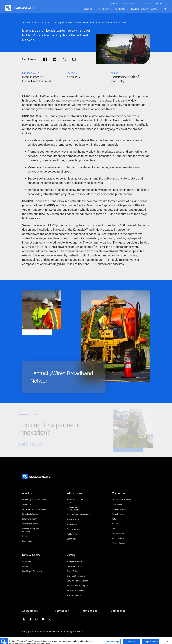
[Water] (124, 519)
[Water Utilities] (79, 524)
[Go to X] (50, 619)
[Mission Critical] (124, 538)
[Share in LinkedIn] (55, 59)
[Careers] (79, 557)
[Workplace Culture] (79, 561)
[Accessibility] (34, 611)
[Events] (34, 566)
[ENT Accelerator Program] (79, 586)
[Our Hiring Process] (79, 566)
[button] (165, 9)
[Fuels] (124, 529)
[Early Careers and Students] (79, 581)
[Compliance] (123, 611)
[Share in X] (64, 59)
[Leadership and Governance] (34, 500)
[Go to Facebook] (24, 619)
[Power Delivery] (124, 514)
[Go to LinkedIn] (30, 619)
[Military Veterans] (79, 595)
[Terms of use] (93, 611)
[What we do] (124, 495)
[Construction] (124, 504)
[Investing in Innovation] (34, 514)
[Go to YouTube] (43, 619)
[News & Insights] (34, 557)
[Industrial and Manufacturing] (79, 508)
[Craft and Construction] (79, 576)
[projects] (27, 23)
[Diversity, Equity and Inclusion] (34, 530)
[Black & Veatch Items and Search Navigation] (125, 9)
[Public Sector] (79, 534)
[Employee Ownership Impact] (34, 509)
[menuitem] (113, 4)
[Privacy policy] (64, 611)
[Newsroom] (34, 561)
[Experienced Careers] (79, 590)
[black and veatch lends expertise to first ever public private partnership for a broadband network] (82, 23)
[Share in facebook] (45, 59)
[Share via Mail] (74, 59)
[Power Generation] (124, 509)
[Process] (124, 524)
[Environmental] (124, 533)
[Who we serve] (79, 495)
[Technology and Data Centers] (79, 501)
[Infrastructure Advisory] (124, 500)
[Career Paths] (79, 571)
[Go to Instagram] (37, 619)
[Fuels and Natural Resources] (79, 515)
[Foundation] (34, 541)
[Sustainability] (34, 504)
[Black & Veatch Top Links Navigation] (138, 4)
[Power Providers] (79, 519)
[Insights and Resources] (34, 571)
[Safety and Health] (34, 519)
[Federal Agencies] (79, 529)
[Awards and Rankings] (34, 524)
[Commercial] (79, 539)
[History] (34, 536)
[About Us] (34, 495)
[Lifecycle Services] (124, 543)
